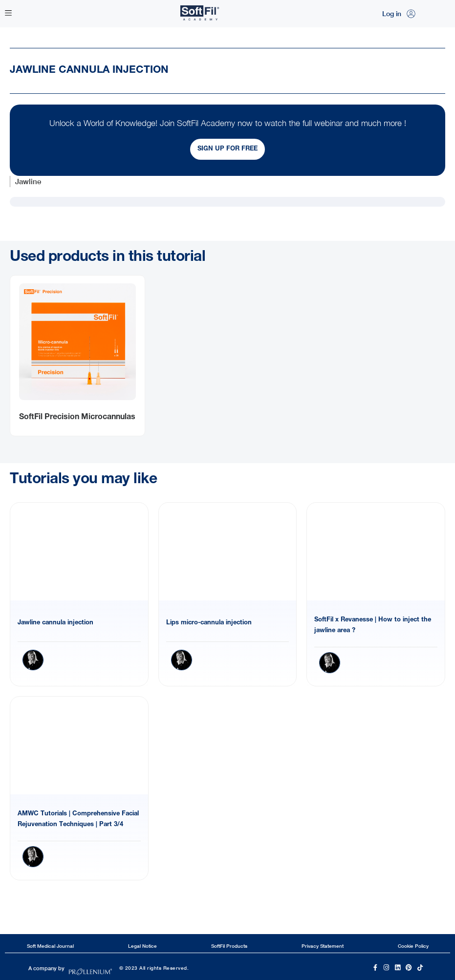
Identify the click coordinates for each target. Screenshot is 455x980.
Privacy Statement (323, 946)
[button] (8, 14)
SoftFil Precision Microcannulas (77, 418)
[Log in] (411, 14)
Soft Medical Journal (50, 946)
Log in (392, 13)
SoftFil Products (229, 946)
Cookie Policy (413, 946)
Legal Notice (142, 946)
